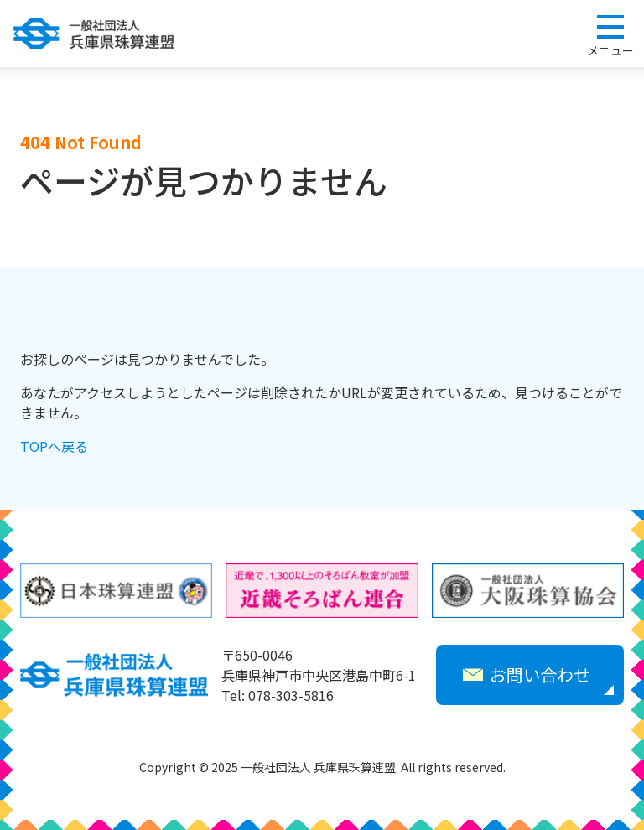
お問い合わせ (527, 674)
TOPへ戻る (54, 446)
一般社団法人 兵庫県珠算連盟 (94, 34)
